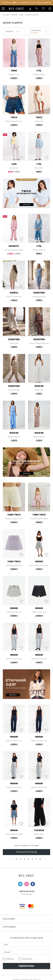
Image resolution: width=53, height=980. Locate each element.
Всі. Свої (6, 15)
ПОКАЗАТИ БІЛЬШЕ (27, 852)
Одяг (21, 15)
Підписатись (26, 966)
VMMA (14, 71)
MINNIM (39, 562)
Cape (14, 164)
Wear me (39, 386)
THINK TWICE (14, 515)
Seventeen (39, 293)
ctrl (39, 71)
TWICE (14, 117)
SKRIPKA (14, 293)
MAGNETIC (14, 246)
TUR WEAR (39, 830)
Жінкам (14, 15)
